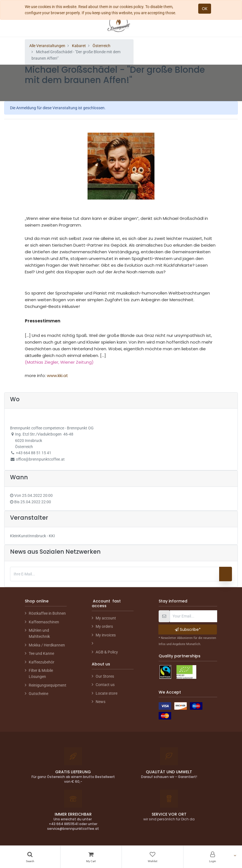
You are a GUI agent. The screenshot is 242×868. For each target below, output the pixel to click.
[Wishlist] (153, 857)
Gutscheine (38, 694)
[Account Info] (213, 857)
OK (205, 9)
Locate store (107, 693)
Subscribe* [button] (188, 629)
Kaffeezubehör (42, 662)
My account (106, 618)
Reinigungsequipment (48, 685)
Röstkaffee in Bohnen (47, 613)
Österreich (101, 46)
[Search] (30, 857)
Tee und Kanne (41, 653)
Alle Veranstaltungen (47, 46)
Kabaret (79, 46)
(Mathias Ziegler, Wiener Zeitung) (59, 362)
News (101, 702)
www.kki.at (57, 375)
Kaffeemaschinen (44, 622)
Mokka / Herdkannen (47, 645)
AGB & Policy (107, 652)
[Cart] (91, 857)
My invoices (106, 635)
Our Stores (105, 676)
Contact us (105, 685)
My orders (104, 626)
